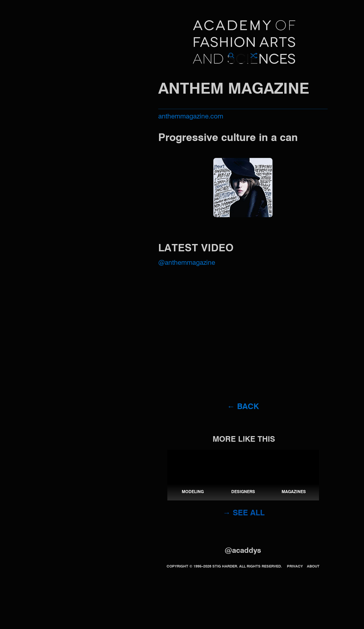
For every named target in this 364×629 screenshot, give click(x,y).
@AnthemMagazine (187, 263)
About (313, 566)
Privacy (295, 566)
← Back (243, 407)
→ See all (244, 513)
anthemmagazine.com (191, 117)
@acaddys (243, 551)
